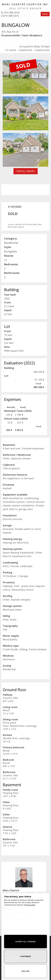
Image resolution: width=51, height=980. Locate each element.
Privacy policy (30, 905)
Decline (26, 971)
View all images (26, 171)
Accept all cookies (26, 942)
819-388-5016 (12, 13)
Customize (26, 956)
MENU (45, 14)
